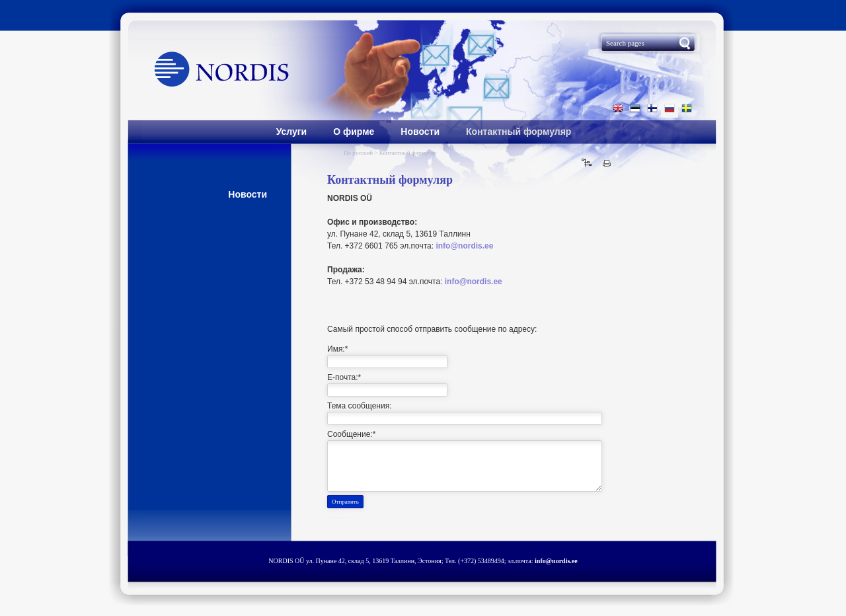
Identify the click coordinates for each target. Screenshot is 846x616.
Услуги (292, 132)
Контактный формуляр (519, 132)
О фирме (354, 132)
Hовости (248, 194)
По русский (359, 153)
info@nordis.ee (464, 246)
